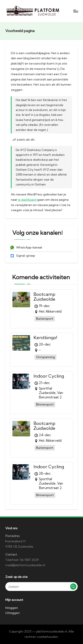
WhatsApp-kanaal (26, 247)
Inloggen (12, 608)
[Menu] (75, 11)
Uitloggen (13, 613)
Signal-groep (22, 256)
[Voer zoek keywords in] (41, 587)
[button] (73, 587)
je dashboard (27, 200)
